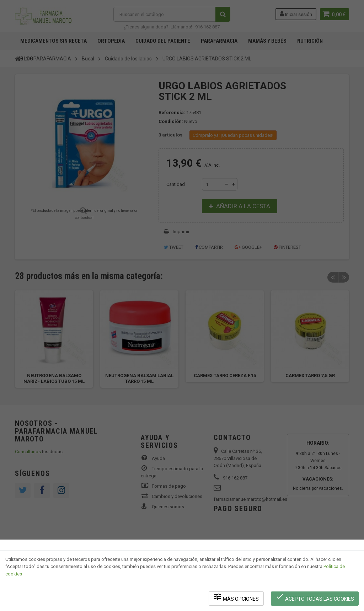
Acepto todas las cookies (315, 597)
